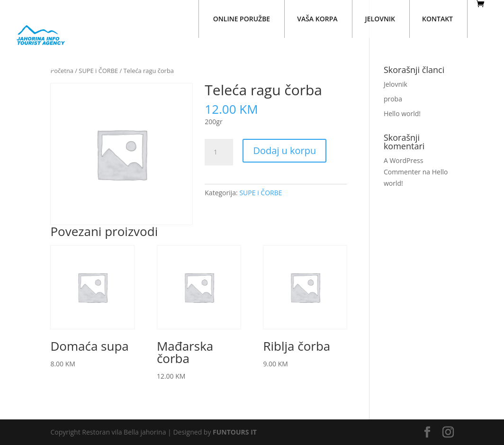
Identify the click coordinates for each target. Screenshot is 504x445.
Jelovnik (396, 84)
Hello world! (402, 114)
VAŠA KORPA (317, 19)
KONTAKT (437, 19)
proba (393, 99)
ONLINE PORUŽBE (242, 19)
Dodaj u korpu (284, 150)
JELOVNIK (380, 19)
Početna (62, 71)
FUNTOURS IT (235, 432)
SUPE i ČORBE (98, 71)
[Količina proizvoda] (219, 152)
